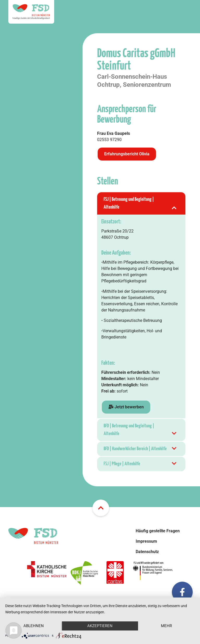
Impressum (146, 541)
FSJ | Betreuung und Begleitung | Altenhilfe (140, 204)
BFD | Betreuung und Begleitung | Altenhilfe (140, 431)
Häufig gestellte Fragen (158, 531)
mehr (166, 626)
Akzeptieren (100, 626)
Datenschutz (147, 552)
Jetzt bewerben (126, 407)
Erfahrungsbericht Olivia (127, 154)
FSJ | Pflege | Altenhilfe (140, 464)
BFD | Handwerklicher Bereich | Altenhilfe (140, 449)
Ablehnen (34, 626)
